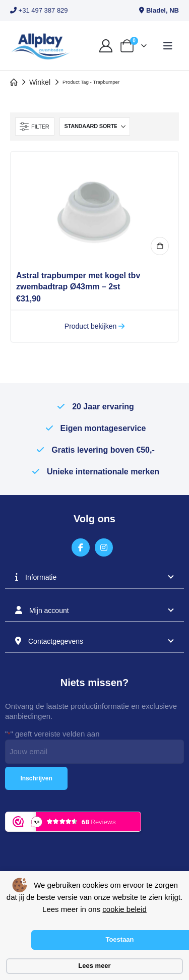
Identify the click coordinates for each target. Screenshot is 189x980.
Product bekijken (94, 326)
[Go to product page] (94, 207)
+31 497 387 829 (39, 10)
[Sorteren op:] (95, 127)
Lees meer (94, 966)
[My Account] (106, 46)
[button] (168, 46)
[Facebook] (81, 548)
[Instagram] (104, 548)
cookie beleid (124, 909)
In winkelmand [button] (160, 246)
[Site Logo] (40, 46)
